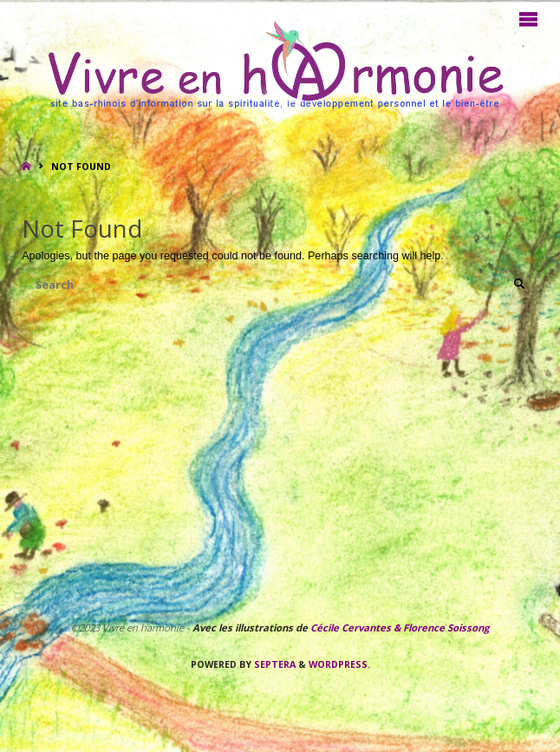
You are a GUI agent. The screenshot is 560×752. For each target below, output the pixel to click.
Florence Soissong (445, 628)
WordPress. (339, 664)
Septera (273, 664)
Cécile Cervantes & (355, 628)
